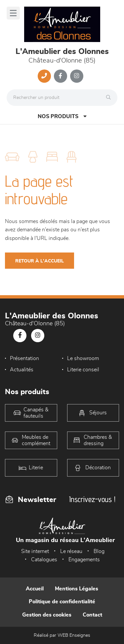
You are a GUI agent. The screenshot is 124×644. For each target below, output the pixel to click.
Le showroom (83, 358)
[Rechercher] (110, 98)
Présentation (24, 358)
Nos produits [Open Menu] (62, 116)
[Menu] (13, 13)
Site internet (35, 551)
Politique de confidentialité (62, 602)
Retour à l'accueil (40, 261)
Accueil (35, 589)
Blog (99, 551)
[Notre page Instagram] (77, 76)
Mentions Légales (77, 589)
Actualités (22, 370)
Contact (92, 615)
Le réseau (71, 551)
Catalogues (44, 560)
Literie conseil (83, 370)
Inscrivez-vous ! (92, 499)
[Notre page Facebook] (61, 76)
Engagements (84, 560)
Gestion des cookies (47, 615)
